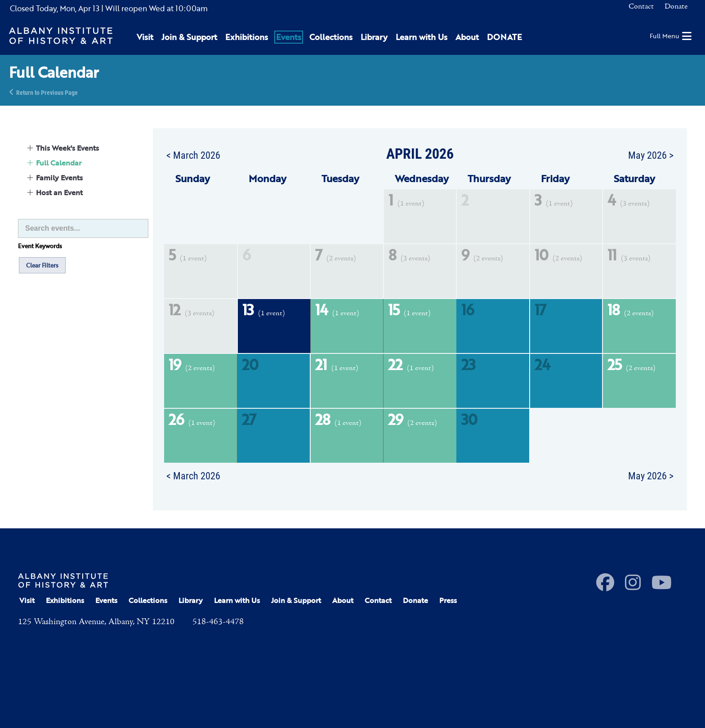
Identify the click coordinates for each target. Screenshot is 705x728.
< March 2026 (193, 155)
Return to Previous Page (47, 92)
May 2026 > (651, 155)
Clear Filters (42, 265)
